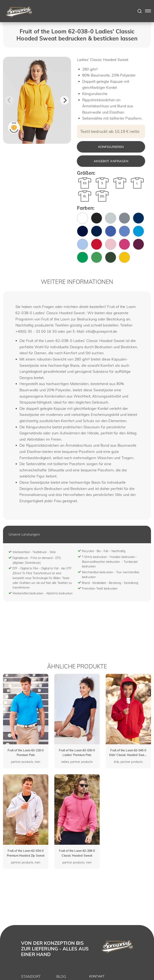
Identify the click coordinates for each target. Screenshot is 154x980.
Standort (31, 976)
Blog (61, 976)
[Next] (65, 100)
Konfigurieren (111, 147)
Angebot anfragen (111, 161)
